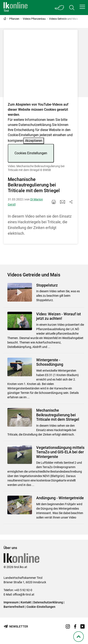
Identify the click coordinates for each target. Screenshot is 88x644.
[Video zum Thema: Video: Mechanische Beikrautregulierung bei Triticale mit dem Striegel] (41, 67)
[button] (82, 7)
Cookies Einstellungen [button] (31, 153)
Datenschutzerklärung (35, 125)
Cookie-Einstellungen (41, 607)
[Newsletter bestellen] (16, 627)
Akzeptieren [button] (34, 141)
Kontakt (26, 602)
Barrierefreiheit (14, 607)
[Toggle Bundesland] (60, 8)
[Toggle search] (72, 8)
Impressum (11, 602)
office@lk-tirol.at (24, 594)
